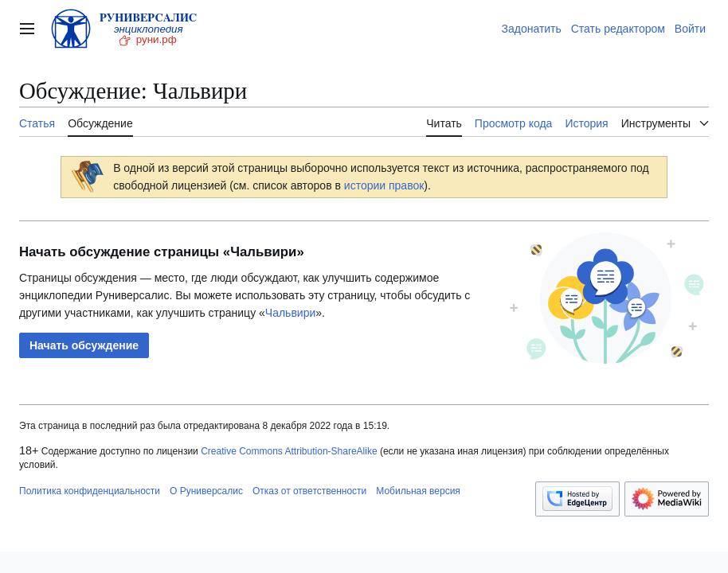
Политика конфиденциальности (90, 491)
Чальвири (290, 313)
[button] (84, 345)
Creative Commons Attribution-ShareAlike (289, 451)
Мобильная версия (418, 491)
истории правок (384, 185)
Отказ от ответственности (309, 491)
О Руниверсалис (206, 491)
